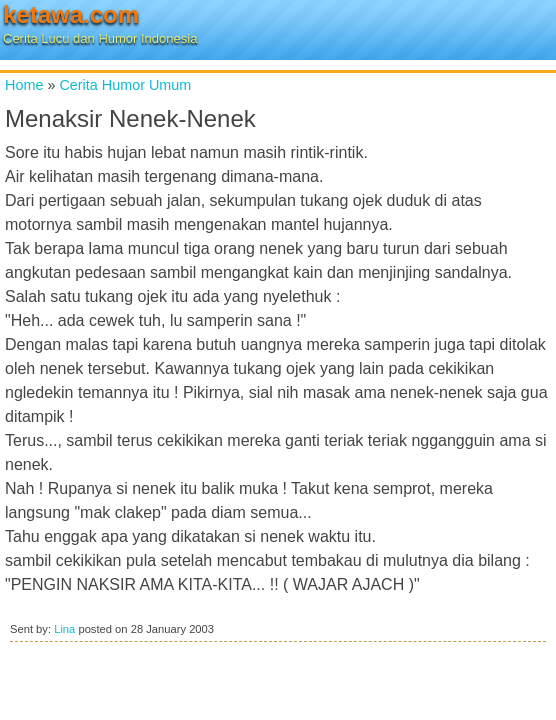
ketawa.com (71, 14)
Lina (64, 629)
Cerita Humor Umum (125, 85)
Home (24, 85)
